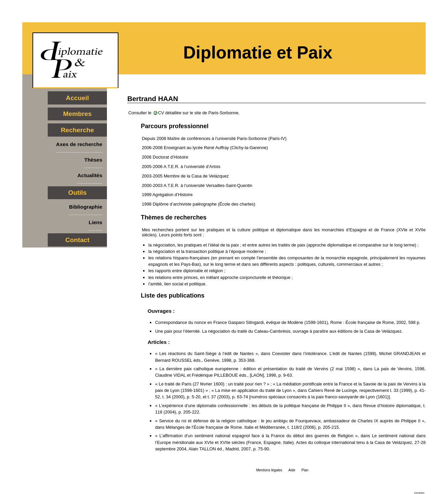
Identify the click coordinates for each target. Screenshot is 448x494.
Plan (305, 470)
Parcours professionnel (175, 126)
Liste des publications (173, 296)
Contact (77, 240)
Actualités (90, 175)
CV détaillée (170, 113)
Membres (77, 114)
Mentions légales (269, 470)
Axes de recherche (79, 144)
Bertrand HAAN (153, 99)
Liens (95, 222)
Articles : (159, 342)
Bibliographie (86, 207)
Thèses (93, 160)
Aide (292, 470)
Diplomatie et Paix (258, 53)
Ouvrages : (161, 311)
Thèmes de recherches (174, 217)
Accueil (77, 98)
